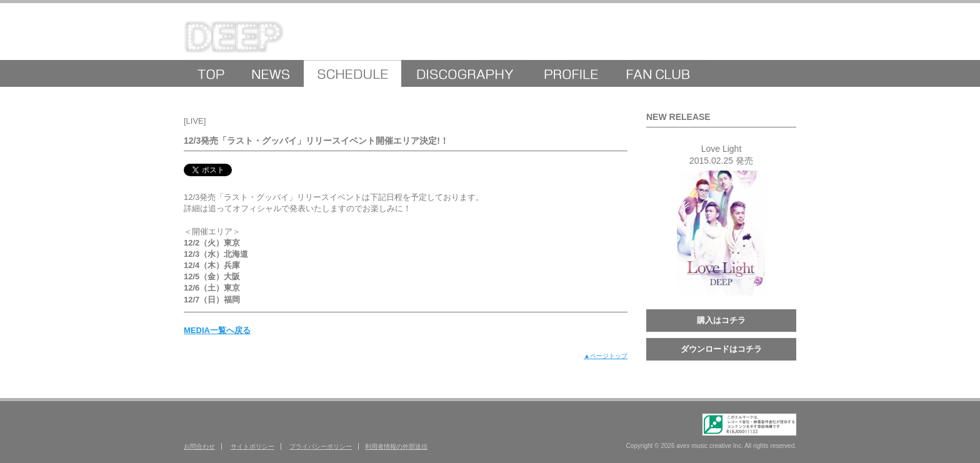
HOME (211, 73)
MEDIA (352, 73)
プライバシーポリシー (321, 446)
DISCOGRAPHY (464, 73)
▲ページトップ (606, 356)
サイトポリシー (252, 446)
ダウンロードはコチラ (721, 349)
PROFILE (570, 73)
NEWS (271, 73)
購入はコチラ (721, 320)
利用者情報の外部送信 (396, 446)
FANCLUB (659, 73)
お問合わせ (199, 446)
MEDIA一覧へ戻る (217, 330)
